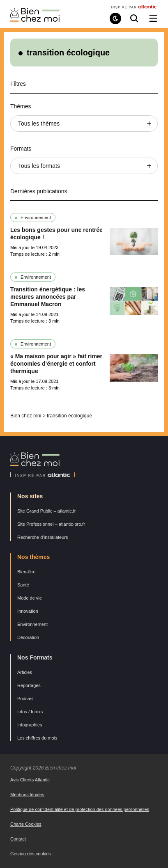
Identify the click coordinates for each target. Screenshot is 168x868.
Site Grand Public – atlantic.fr (46, 511)
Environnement (36, 218)
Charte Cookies (26, 824)
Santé (23, 585)
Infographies (30, 725)
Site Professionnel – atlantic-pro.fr (51, 524)
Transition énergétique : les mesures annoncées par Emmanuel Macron (48, 297)
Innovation (28, 611)
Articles (25, 672)
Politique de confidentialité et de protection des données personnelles (80, 809)
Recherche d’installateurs (43, 537)
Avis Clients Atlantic (30, 780)
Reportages (29, 685)
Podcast (25, 699)
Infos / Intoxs (30, 712)
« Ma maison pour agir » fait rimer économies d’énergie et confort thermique (56, 364)
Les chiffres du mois (37, 738)
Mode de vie (30, 598)
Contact (18, 839)
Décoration (28, 637)
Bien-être (26, 572)
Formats (21, 149)
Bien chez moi (26, 416)
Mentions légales (27, 795)
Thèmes (21, 106)
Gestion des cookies (31, 854)
